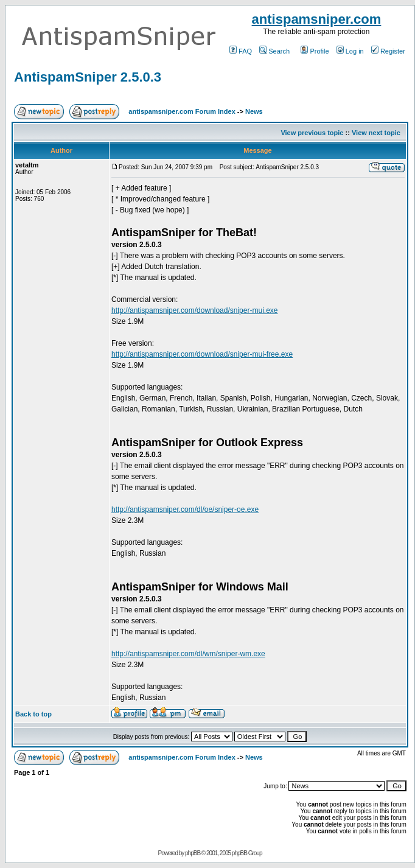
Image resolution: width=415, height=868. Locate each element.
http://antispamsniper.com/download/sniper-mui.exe (194, 310)
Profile (315, 51)
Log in (350, 51)
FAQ (241, 51)
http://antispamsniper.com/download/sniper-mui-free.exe (202, 354)
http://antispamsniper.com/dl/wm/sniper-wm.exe (188, 654)
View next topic (376, 133)
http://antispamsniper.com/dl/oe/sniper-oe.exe (185, 509)
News (254, 111)
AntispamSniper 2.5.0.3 (88, 77)
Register (388, 51)
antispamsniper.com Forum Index (182, 111)
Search (274, 51)
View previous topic (312, 133)
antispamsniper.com (317, 19)
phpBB (193, 853)
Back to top (33, 714)
